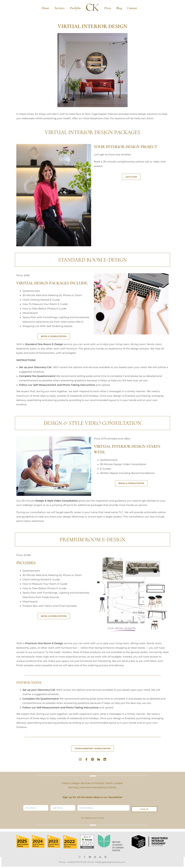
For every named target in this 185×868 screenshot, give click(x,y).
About (45, 8)
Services (60, 8)
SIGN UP (144, 808)
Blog (119, 8)
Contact (132, 8)
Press (108, 8)
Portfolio (75, 8)
